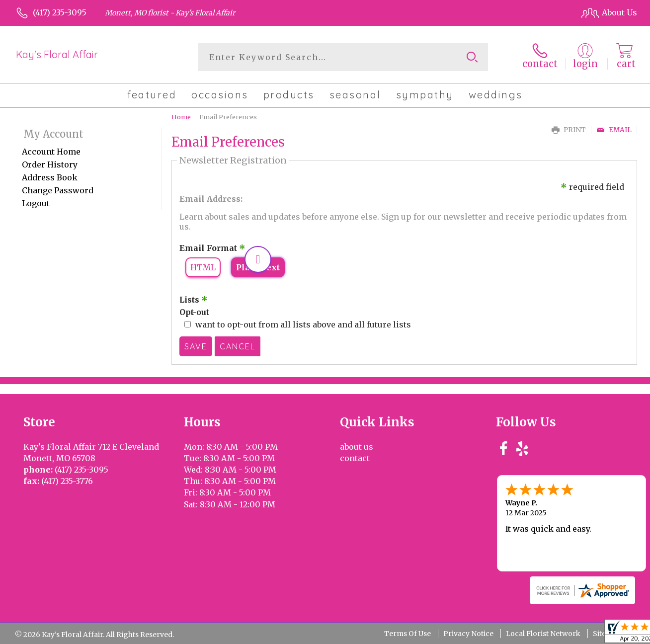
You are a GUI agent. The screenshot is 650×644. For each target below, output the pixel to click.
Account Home (51, 152)
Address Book (50, 177)
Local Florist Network (543, 634)
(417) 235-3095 (60, 12)
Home (181, 117)
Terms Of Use (407, 634)
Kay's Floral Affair (57, 54)
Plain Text (258, 267)
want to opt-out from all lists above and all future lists (303, 324)
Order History (50, 164)
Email (614, 130)
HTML (203, 267)
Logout (36, 203)
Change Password (58, 190)
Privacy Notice (468, 634)
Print (569, 130)
